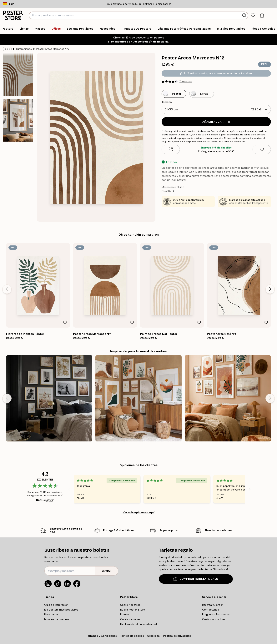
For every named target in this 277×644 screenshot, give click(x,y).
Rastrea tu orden (213, 605)
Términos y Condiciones (101, 636)
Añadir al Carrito (216, 122)
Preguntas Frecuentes (216, 614)
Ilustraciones (24, 49)
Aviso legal (154, 636)
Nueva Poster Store (133, 610)
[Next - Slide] (270, 289)
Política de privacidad (177, 636)
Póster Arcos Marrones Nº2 (53, 49)
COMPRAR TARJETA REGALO (196, 579)
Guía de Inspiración (56, 605)
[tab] (253, 15)
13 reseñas (186, 81)
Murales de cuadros (57, 619)
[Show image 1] (18, 75)
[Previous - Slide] (7, 289)
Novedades (51, 614)
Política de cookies (132, 636)
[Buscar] (245, 15)
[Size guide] (171, 149)
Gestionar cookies (214, 619)
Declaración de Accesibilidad (138, 624)
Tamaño (167, 102)
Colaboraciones (130, 619)
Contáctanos (211, 610)
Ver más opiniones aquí (139, 512)
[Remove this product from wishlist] (262, 149)
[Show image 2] (18, 120)
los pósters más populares (61, 610)
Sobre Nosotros (130, 605)
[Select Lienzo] (202, 94)
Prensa (124, 614)
